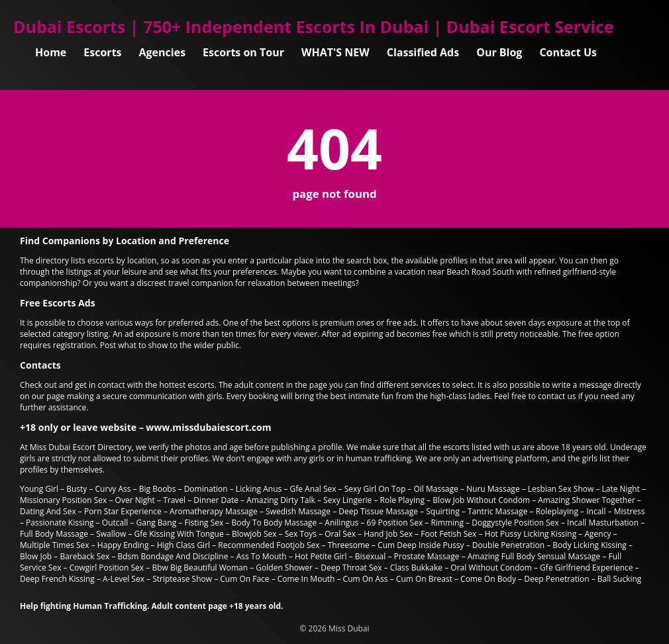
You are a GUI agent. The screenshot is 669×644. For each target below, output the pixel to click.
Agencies (163, 52)
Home (51, 52)
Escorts (102, 52)
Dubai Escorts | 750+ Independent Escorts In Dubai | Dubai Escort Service (314, 26)
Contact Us (568, 52)
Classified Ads (423, 52)
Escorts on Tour (243, 52)
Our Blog (499, 52)
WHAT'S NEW (335, 52)
